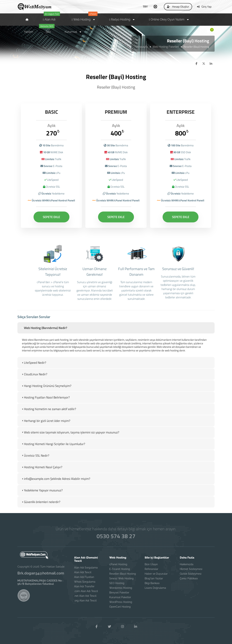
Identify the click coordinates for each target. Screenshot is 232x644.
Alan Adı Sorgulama (86, 568)
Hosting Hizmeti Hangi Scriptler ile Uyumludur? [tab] (53, 448)
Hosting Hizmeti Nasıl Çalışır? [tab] (42, 471)
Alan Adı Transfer (84, 586)
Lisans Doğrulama (155, 588)
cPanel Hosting (118, 564)
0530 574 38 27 (116, 536)
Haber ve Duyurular (156, 574)
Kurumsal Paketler (120, 597)
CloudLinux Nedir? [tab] (34, 378)
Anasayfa (142, 47)
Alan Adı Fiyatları (84, 577)
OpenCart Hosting (120, 607)
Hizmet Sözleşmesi (191, 569)
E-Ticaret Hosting (120, 569)
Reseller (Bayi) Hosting (123, 574)
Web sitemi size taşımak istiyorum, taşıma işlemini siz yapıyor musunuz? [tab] (70, 436)
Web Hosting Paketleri (166, 47)
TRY (145, 7)
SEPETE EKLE (51, 217)
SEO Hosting (117, 583)
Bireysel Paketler (119, 593)
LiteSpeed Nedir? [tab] (34, 366)
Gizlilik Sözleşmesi (191, 574)
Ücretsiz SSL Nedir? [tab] (35, 459)
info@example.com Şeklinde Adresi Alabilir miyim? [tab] (56, 482)
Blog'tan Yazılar (154, 578)
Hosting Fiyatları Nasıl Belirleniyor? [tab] (45, 401)
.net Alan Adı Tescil (85, 596)
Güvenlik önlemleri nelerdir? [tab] (41, 506)
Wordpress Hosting (121, 588)
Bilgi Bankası (152, 583)
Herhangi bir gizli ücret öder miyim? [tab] (46, 424)
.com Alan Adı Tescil (86, 591)
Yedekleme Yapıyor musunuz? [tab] (42, 494)
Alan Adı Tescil (83, 572)
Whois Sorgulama (85, 582)
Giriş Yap (204, 7)
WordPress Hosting (121, 602)
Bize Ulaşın (151, 564)
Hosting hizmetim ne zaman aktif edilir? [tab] (49, 413)
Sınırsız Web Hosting (121, 578)
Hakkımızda (187, 564)
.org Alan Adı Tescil (85, 601)
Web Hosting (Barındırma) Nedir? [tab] (44, 332)
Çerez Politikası (189, 578)
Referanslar (151, 569)
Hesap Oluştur (178, 7)
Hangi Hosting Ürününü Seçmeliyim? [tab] (46, 390)
